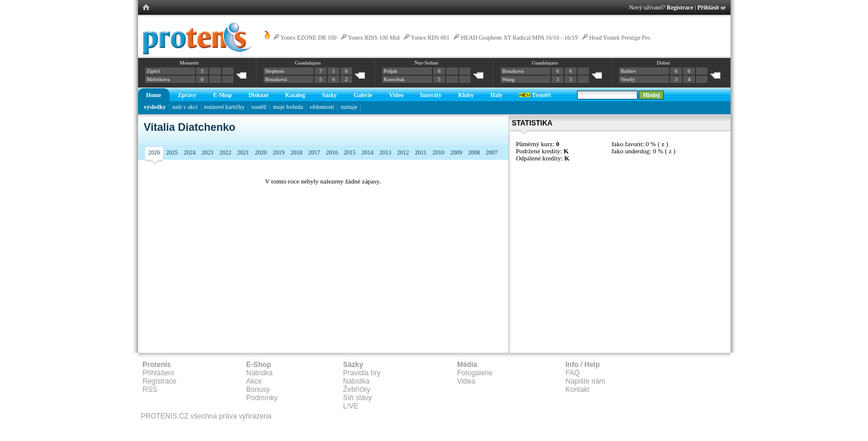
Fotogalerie (475, 373)
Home (154, 95)
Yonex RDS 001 (430, 38)
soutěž (259, 107)
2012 (403, 152)
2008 (474, 152)
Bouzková (276, 79)
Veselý (628, 79)
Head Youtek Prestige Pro (619, 38)
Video (396, 95)
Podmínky (262, 398)
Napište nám (585, 381)
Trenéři (535, 95)
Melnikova (158, 79)
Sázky (329, 95)
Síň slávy (358, 398)
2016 (332, 152)
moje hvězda (288, 107)
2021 (243, 152)
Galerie (363, 95)
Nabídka (260, 373)
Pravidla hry (362, 373)
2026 (154, 152)
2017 (314, 152)
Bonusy (258, 390)
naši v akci (185, 107)
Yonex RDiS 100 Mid (374, 38)
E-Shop (223, 95)
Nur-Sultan (427, 63)
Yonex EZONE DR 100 (308, 38)
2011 (421, 152)
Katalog (295, 95)
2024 (190, 152)
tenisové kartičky (225, 107)
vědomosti (322, 107)
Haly (497, 95)
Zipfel (153, 71)
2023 (207, 152)
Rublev (629, 71)
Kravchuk (395, 79)
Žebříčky (357, 390)
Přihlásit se (712, 7)
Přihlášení (158, 373)
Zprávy (187, 95)
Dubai (663, 63)
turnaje (349, 107)
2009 (456, 152)
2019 (278, 152)
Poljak (391, 71)
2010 (438, 152)
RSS (150, 390)
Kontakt (577, 390)
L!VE (351, 406)
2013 (385, 152)
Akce (254, 381)
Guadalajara (308, 63)
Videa (466, 381)
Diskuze (258, 95)
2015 (350, 152)
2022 (225, 152)
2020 (261, 152)
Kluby (466, 95)
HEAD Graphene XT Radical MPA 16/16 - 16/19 (519, 38)
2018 (296, 152)
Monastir (189, 63)
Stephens (275, 71)
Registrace (680, 7)
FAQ (572, 373)
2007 (492, 152)
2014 (367, 152)
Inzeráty (431, 95)
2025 (172, 152)
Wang (509, 79)
